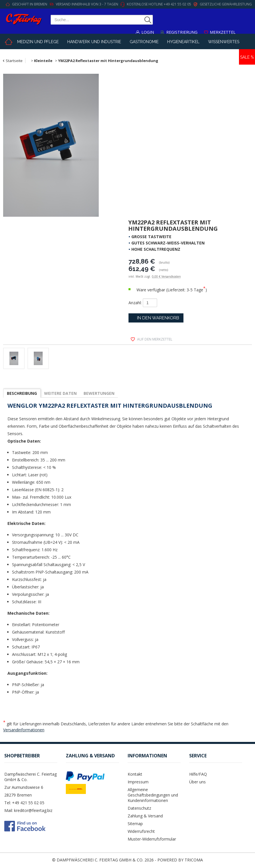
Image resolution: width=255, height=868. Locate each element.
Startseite (14, 61)
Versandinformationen (24, 730)
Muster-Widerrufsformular (152, 839)
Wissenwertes (224, 42)
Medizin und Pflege (38, 42)
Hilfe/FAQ (198, 774)
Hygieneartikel (183, 42)
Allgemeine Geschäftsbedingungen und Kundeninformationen (153, 795)
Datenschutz (139, 808)
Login (148, 32)
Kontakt (135, 774)
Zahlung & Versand (145, 816)
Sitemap (135, 824)
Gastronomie (144, 42)
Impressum (138, 782)
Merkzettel (223, 32)
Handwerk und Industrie (94, 42)
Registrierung (182, 32)
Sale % (247, 57)
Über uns (197, 782)
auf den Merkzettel (155, 339)
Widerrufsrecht (141, 831)
